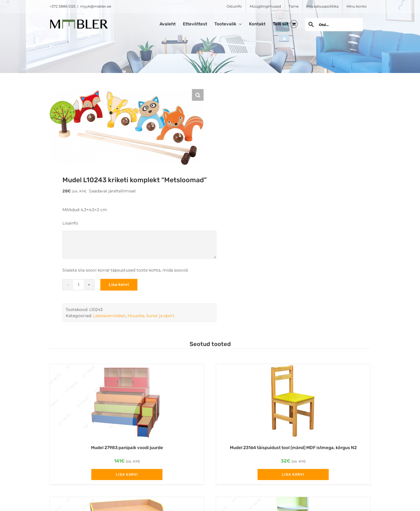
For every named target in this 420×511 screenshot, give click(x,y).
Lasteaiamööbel (109, 316)
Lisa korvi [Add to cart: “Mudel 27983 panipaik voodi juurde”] (127, 474)
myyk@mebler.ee (96, 6)
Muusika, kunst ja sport (151, 316)
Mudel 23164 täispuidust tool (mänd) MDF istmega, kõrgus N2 (293, 448)
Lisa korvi (119, 285)
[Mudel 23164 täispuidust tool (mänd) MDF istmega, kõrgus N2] (293, 401)
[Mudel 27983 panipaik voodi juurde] (127, 401)
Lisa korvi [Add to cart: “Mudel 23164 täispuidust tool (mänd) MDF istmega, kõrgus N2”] (293, 474)
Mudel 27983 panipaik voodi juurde (127, 448)
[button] (198, 95)
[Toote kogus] (78, 285)
